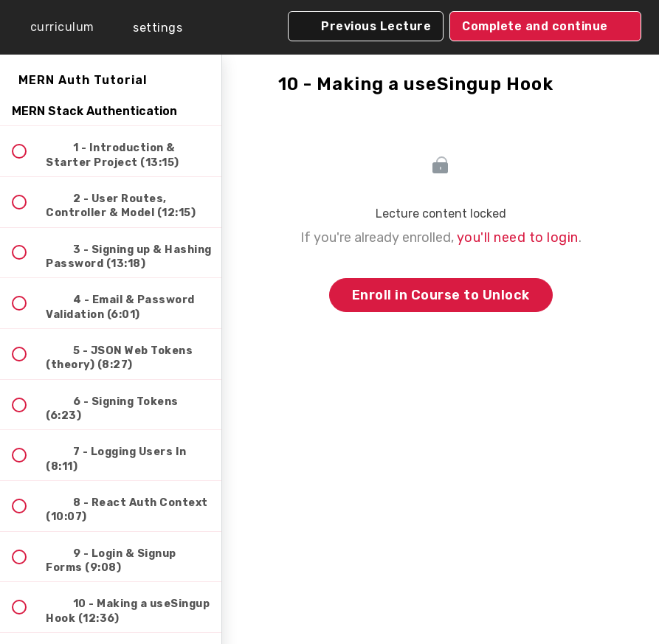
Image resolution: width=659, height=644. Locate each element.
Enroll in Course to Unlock (441, 295)
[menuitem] (148, 28)
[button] (52, 27)
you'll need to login (518, 238)
